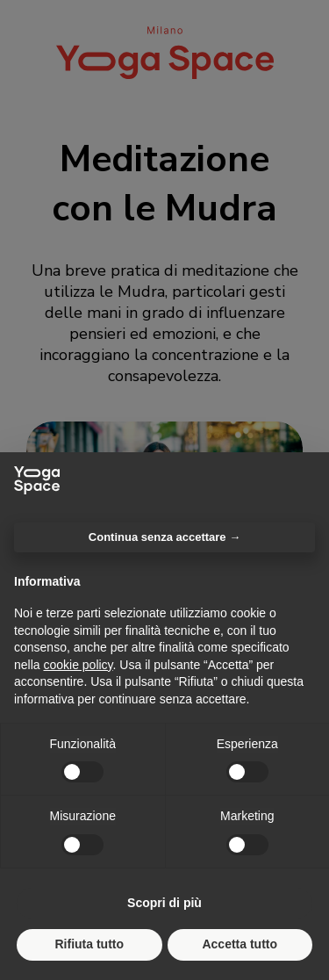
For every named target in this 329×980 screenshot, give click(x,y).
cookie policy (78, 665)
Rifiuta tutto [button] (89, 944)
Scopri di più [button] (164, 903)
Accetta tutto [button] (240, 944)
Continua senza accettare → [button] (164, 537)
